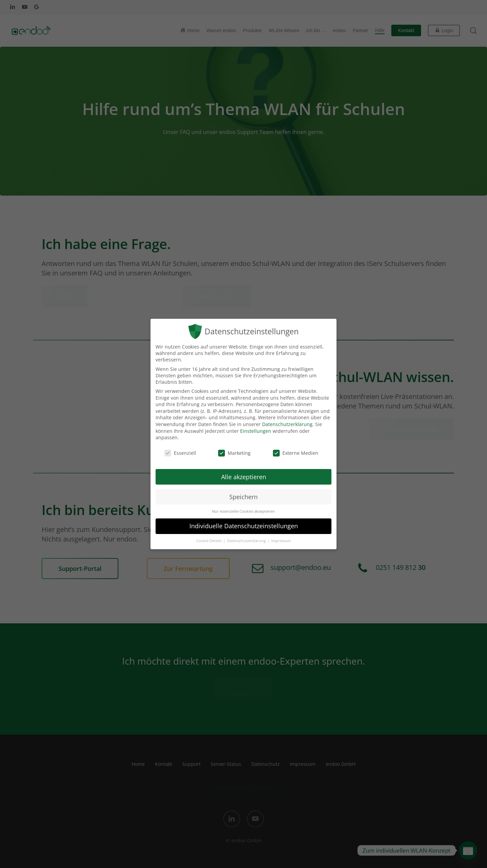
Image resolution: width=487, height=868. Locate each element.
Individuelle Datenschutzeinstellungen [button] (244, 526)
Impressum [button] (281, 541)
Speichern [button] (243, 497)
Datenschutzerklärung (287, 424)
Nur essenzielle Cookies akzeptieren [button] (243, 511)
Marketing (234, 453)
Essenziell (180, 453)
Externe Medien (296, 453)
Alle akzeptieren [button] (244, 477)
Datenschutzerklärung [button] (247, 541)
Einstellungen (256, 431)
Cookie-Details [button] (209, 541)
